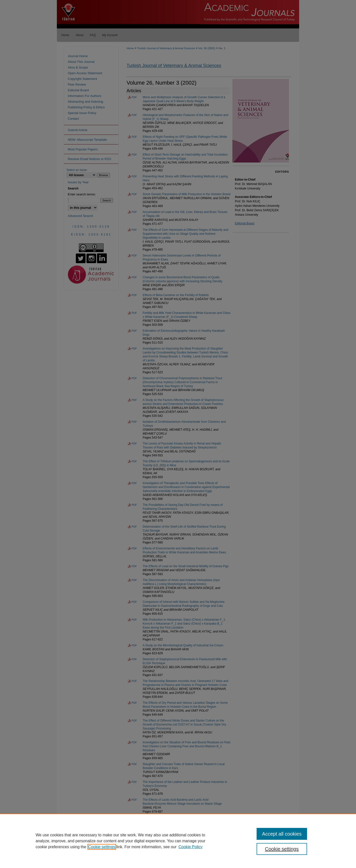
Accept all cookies (282, 834)
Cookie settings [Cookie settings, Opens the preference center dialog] (282, 849)
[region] (178, 841)
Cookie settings (102, 847)
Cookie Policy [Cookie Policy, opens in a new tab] (190, 847)
